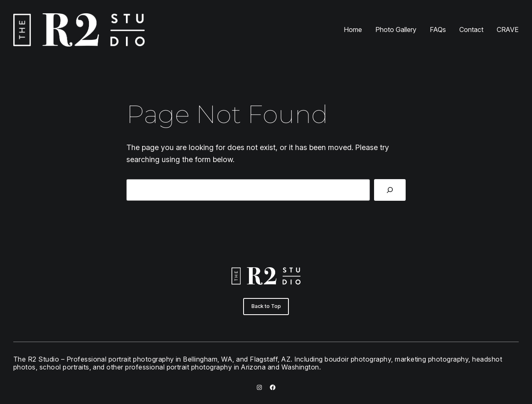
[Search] (390, 190)
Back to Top (266, 306)
